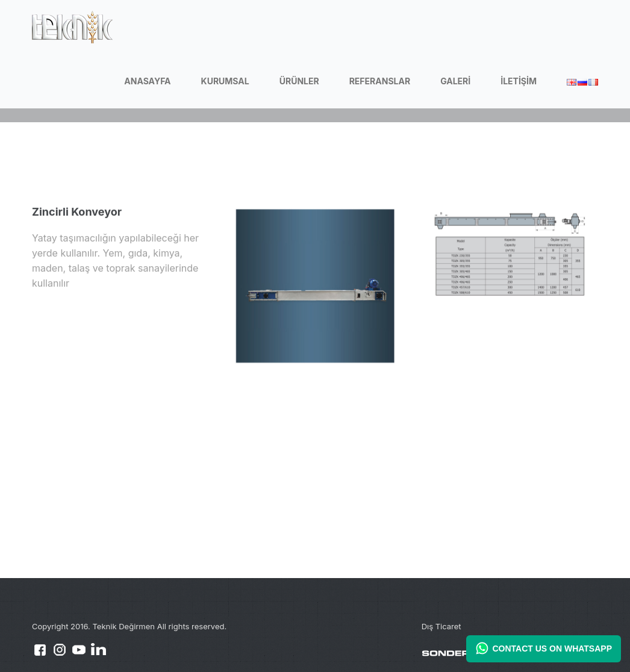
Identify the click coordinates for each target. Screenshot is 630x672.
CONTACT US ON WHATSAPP (544, 648)
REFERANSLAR (380, 81)
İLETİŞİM (519, 81)
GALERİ (455, 81)
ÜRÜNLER (299, 81)
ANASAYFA (147, 81)
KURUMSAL (225, 81)
